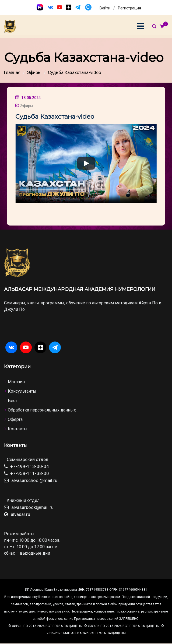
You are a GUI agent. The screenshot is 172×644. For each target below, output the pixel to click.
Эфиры (27, 106)
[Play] (86, 163)
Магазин (16, 382)
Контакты (18, 429)
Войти (105, 8)
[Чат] (88, 7)
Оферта (15, 419)
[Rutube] (40, 7)
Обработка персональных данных (42, 410)
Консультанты (22, 391)
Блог (13, 401)
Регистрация (129, 8)
